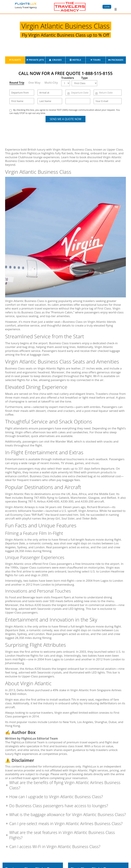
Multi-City (51, 83)
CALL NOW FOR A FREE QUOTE (65, 73)
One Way (34, 83)
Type (84, 78)
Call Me (107, 7)
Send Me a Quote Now (66, 119)
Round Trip (17, 83)
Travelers (66, 78)
